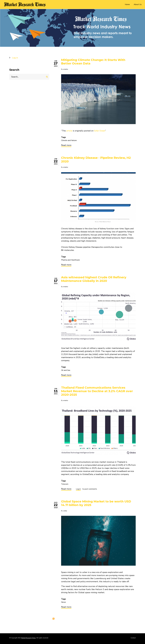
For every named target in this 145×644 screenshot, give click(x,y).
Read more (66, 146)
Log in (78, 489)
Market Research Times (28, 638)
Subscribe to (53, 619)
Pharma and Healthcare (70, 260)
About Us (138, 4)
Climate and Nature (69, 140)
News (64, 602)
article (69, 131)
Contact (133, 638)
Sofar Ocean (100, 131)
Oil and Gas (66, 370)
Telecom (65, 484)
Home (127, 4)
